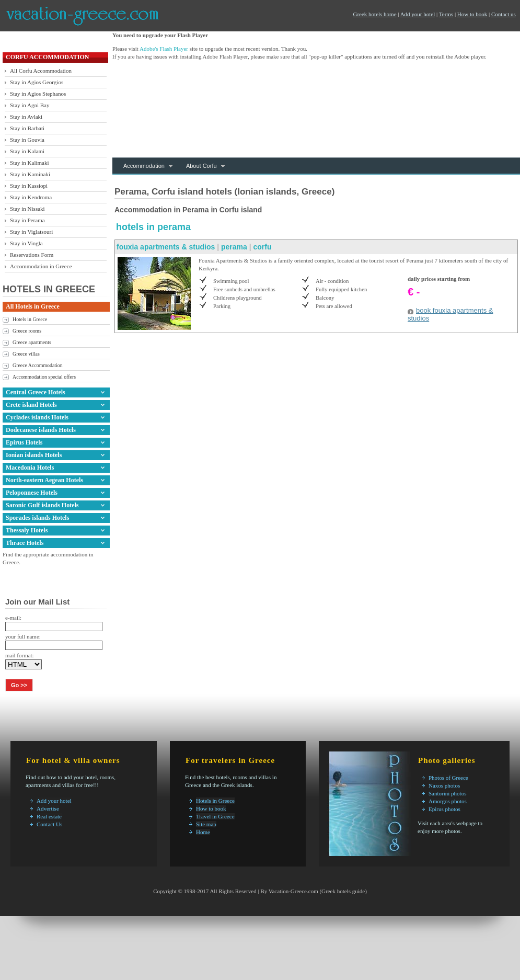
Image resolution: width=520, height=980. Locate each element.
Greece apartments (32, 342)
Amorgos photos (448, 801)
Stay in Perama (27, 220)
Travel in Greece (215, 816)
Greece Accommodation (38, 365)
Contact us (504, 14)
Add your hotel (418, 14)
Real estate (49, 816)
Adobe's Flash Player (164, 49)
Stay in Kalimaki (30, 163)
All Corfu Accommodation (41, 71)
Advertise (48, 808)
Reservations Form (32, 255)
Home (203, 832)
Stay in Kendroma (31, 197)
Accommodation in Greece (41, 266)
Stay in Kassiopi (29, 186)
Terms (446, 14)
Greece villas (26, 354)
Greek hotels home (374, 14)
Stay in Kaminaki (30, 174)
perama (234, 247)
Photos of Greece (448, 778)
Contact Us (49, 824)
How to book (472, 14)
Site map (206, 824)
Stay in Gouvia (27, 140)
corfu (262, 247)
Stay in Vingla (26, 243)
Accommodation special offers (44, 377)
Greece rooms (27, 331)
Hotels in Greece (30, 319)
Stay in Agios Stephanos (38, 94)
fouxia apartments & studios (166, 247)
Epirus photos (444, 809)
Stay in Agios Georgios (37, 82)
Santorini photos (447, 793)
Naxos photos (444, 785)
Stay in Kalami (27, 151)
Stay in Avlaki (26, 117)
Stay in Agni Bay (30, 105)
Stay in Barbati (27, 128)
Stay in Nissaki (27, 209)
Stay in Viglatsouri (31, 232)
